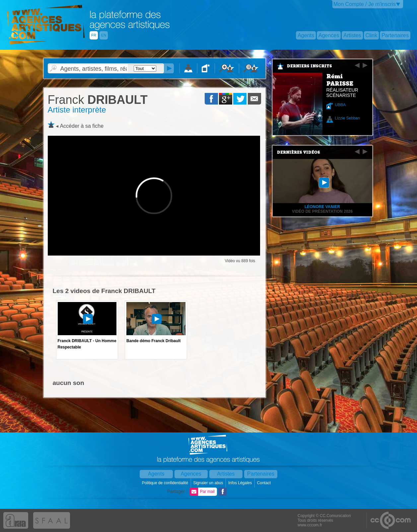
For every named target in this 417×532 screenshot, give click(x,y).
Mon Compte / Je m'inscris (365, 4)
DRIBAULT (98, 100)
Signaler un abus (208, 483)
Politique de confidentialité (166, 483)
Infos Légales (241, 483)
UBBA (341, 105)
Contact (265, 483)
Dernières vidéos (299, 152)
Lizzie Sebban (347, 118)
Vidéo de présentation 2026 (322, 211)
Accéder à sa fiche (82, 126)
